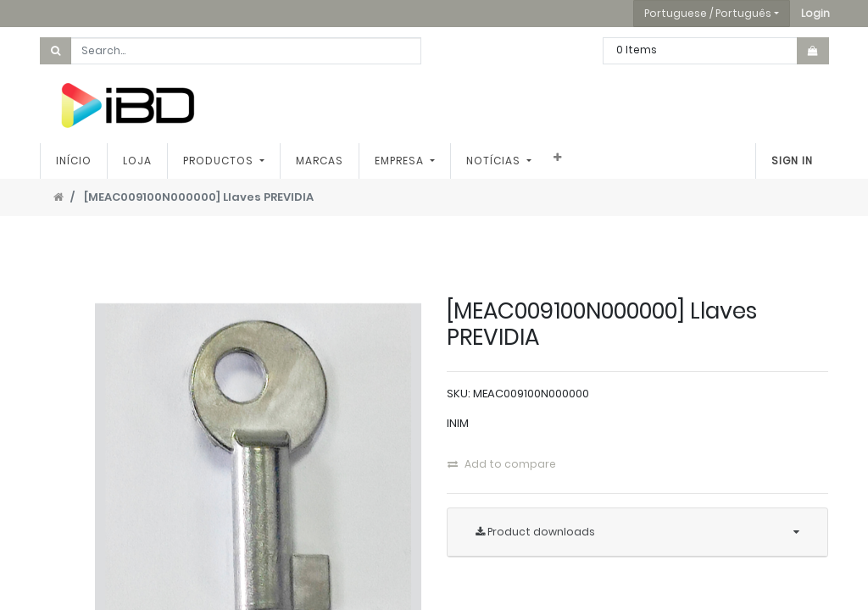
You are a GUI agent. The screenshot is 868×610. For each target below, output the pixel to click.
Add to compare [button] (502, 464)
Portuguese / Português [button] (708, 13)
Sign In (792, 161)
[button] (815, 14)
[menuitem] (74, 161)
